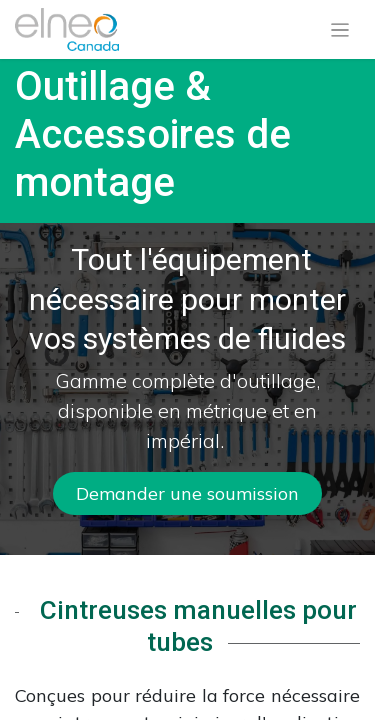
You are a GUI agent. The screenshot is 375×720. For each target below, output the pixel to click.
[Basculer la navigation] (340, 30)
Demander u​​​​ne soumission (187, 493)
